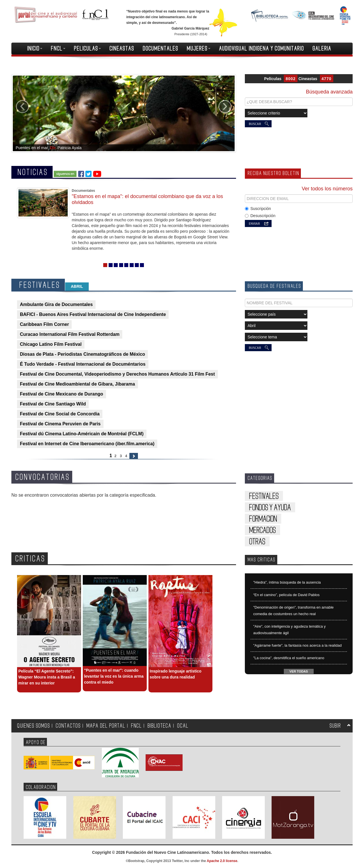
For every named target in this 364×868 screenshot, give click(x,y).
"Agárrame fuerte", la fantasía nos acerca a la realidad (298, 645)
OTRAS (257, 542)
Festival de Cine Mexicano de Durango (62, 394)
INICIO (35, 49)
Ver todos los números (327, 189)
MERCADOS (262, 530)
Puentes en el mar (32, 148)
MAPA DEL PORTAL (106, 726)
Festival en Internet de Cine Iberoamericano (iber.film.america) (87, 444)
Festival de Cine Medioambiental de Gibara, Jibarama (77, 384)
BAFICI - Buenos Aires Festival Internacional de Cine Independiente (93, 314)
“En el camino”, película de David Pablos (287, 595)
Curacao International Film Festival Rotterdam (70, 334)
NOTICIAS (33, 172)
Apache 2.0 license (222, 861)
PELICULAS (87, 49)
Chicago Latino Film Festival (51, 344)
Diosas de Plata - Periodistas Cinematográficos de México (82, 354)
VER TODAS (299, 671)
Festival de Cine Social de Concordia (60, 414)
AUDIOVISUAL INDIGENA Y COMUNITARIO (261, 49)
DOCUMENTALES (161, 49)
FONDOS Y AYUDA (270, 508)
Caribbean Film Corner (44, 324)
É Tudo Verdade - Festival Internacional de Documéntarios (83, 364)
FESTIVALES (40, 285)
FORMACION (263, 519)
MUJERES (199, 49)
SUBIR (335, 726)
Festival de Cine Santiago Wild (53, 404)
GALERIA (322, 49)
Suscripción (258, 209)
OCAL (183, 726)
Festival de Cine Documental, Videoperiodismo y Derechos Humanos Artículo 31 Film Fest (117, 374)
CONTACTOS (68, 726)
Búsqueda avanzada (329, 92)
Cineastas (308, 79)
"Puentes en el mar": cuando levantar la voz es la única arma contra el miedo (114, 676)
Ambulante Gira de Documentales (56, 304)
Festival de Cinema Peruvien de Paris (60, 424)
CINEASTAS (122, 49)
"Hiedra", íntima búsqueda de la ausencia (287, 582)
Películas (273, 79)
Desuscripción (260, 216)
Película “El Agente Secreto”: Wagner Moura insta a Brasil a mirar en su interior (46, 677)
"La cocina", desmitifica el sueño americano (289, 658)
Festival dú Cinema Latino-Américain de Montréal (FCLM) (82, 434)
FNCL (58, 49)
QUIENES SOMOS (34, 726)
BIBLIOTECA (160, 726)
